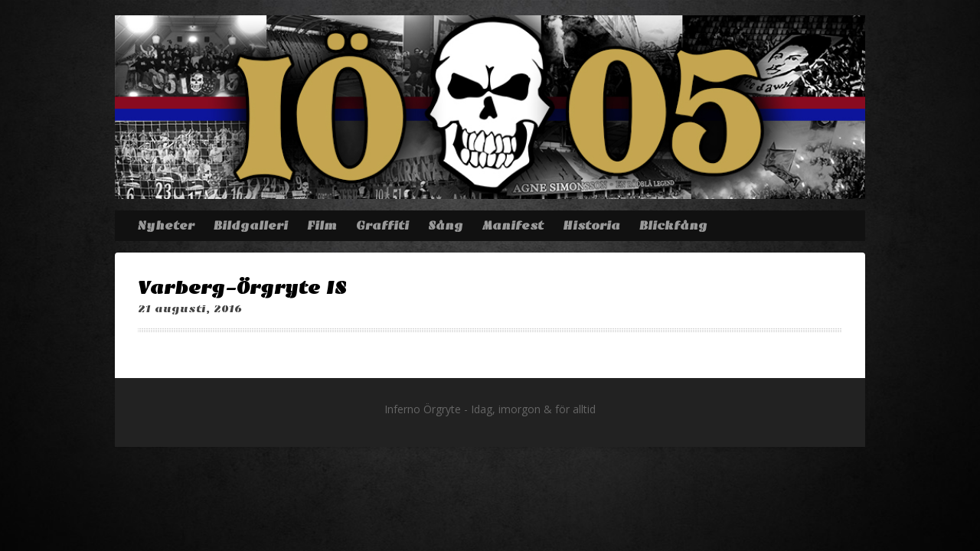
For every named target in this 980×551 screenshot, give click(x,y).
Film (322, 226)
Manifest (513, 226)
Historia (591, 226)
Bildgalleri (251, 226)
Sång (446, 226)
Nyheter (166, 226)
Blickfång (673, 226)
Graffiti (382, 226)
